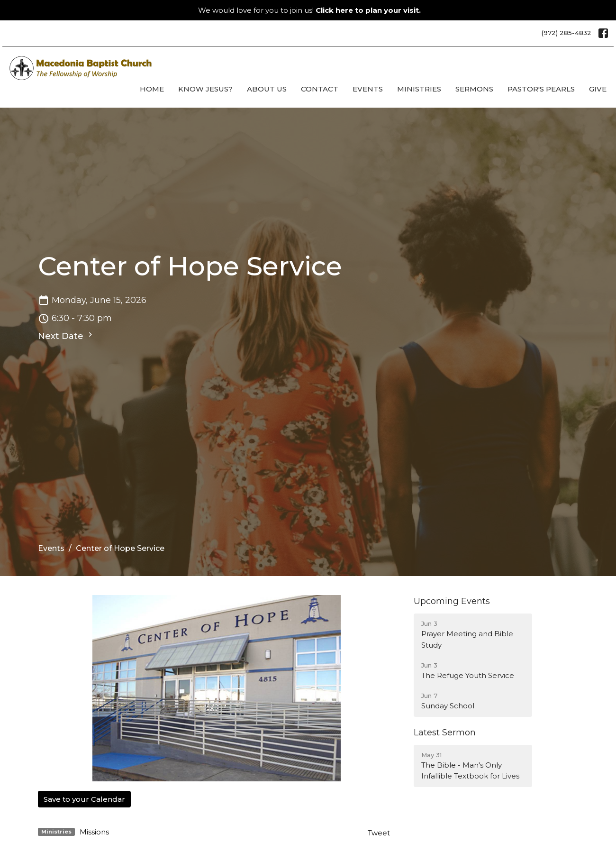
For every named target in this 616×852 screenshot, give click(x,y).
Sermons (474, 89)
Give (598, 89)
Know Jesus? (205, 89)
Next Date (66, 336)
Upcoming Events (452, 601)
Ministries (419, 89)
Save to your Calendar (84, 799)
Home (152, 89)
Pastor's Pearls (541, 89)
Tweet (379, 833)
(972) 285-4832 (566, 33)
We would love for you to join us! (309, 10)
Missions (94, 832)
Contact (320, 89)
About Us (267, 89)
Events (368, 89)
